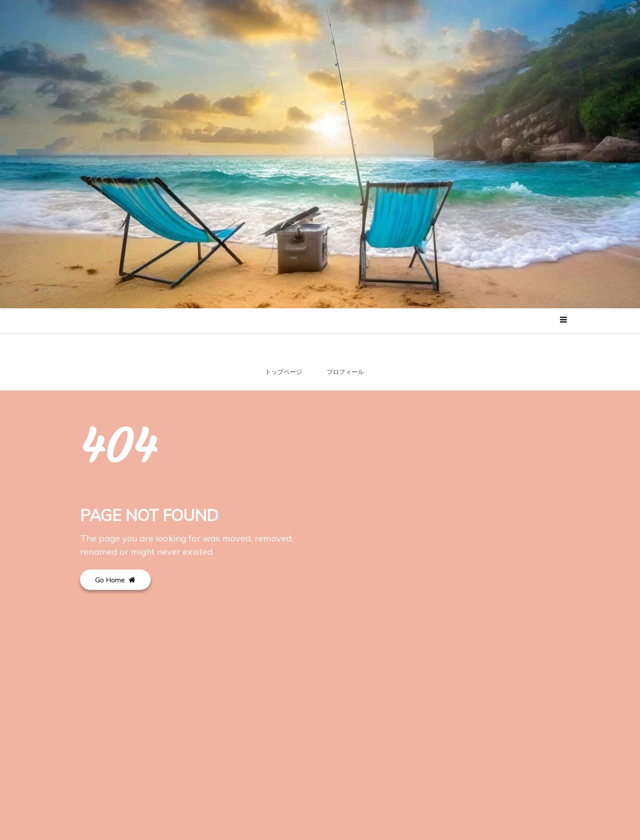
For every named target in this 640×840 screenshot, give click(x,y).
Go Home (115, 580)
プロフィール (345, 372)
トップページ (284, 372)
